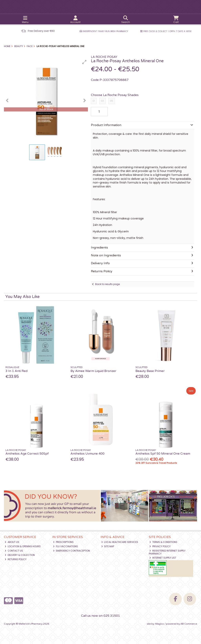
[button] (84, 62)
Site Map (108, 546)
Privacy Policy (160, 546)
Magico (160, 624)
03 (102, 101)
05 (111, 101)
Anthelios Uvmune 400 (87, 454)
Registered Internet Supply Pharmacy (167, 552)
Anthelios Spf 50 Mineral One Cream (163, 454)
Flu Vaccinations (65, 546)
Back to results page (107, 284)
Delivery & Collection (20, 555)
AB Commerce (189, 624)
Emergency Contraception (71, 551)
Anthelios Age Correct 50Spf (27, 454)
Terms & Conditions (163, 542)
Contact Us (14, 551)
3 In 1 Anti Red (16, 371)
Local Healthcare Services (120, 542)
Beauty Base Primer (150, 371)
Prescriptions (63, 542)
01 (94, 101)
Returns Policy (16, 559)
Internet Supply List (163, 558)
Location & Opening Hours (23, 546)
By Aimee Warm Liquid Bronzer (93, 371)
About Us (12, 542)
